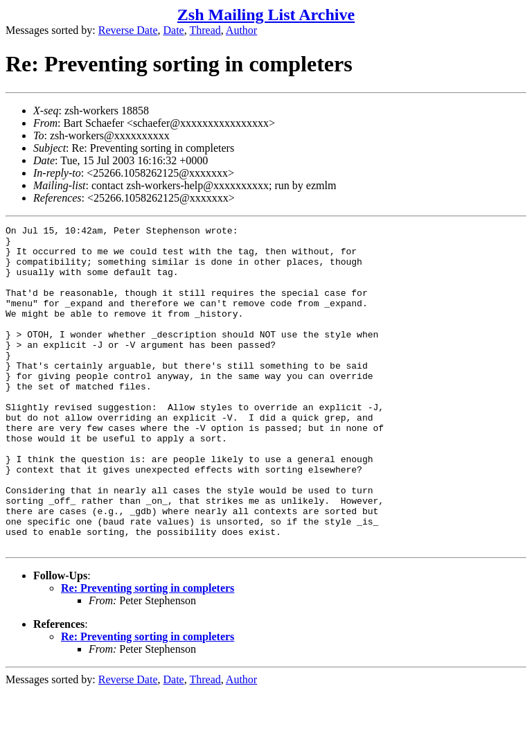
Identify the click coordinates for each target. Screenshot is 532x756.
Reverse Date (128, 30)
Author (241, 30)
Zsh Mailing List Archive (266, 15)
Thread (205, 30)
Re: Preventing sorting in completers (148, 652)
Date (174, 30)
